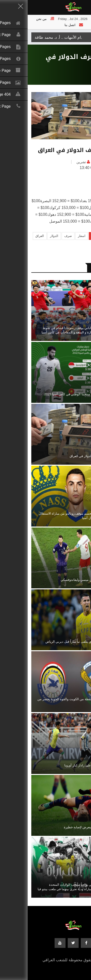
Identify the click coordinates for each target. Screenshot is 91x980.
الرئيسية (82, 74)
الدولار (26, 236)
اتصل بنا (42, 25)
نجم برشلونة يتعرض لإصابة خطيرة (59, 827)
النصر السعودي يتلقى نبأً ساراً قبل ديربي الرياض (50, 642)
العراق (79, 162)
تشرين (54, 162)
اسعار (54, 236)
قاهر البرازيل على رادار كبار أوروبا (59, 765)
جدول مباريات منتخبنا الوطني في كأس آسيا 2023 (49, 394)
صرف (40, 236)
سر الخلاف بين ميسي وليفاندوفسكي (57, 580)
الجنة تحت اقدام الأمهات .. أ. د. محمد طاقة (41, 37)
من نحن (14, 19)
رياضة (68, 74)
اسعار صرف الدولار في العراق (62, 456)
